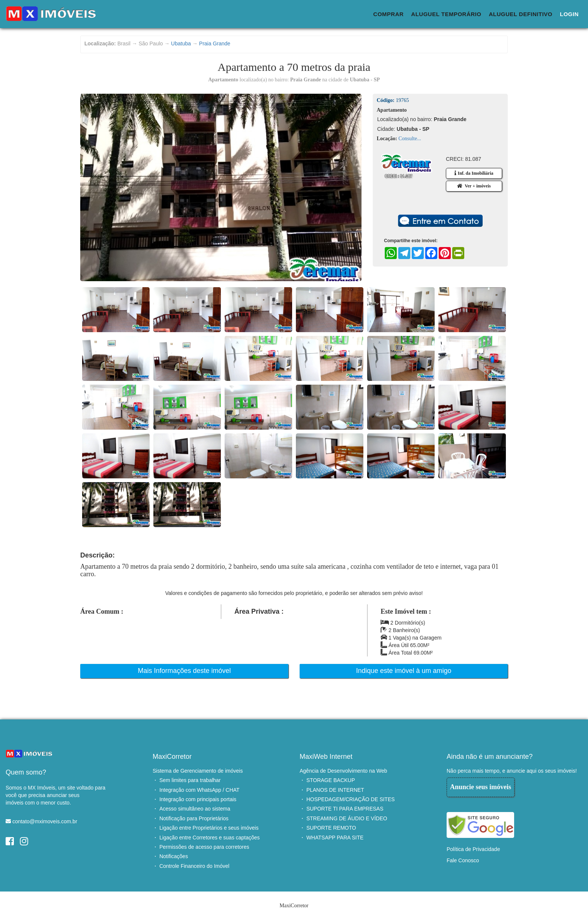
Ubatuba (181, 43)
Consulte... (409, 139)
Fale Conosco (463, 860)
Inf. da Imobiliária (474, 173)
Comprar (388, 14)
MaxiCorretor (172, 757)
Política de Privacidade (473, 849)
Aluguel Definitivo (520, 14)
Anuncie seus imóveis (481, 787)
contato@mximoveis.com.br (45, 821)
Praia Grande (215, 43)
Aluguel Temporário (446, 14)
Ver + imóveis (474, 186)
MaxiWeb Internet (326, 757)
